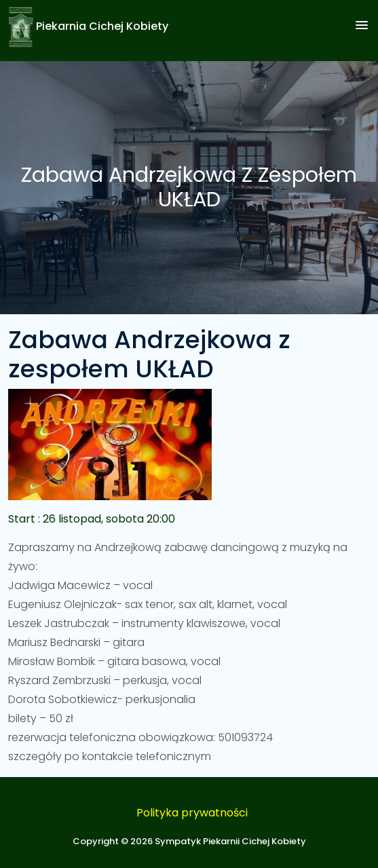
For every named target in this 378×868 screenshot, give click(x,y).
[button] (362, 26)
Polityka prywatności (192, 813)
